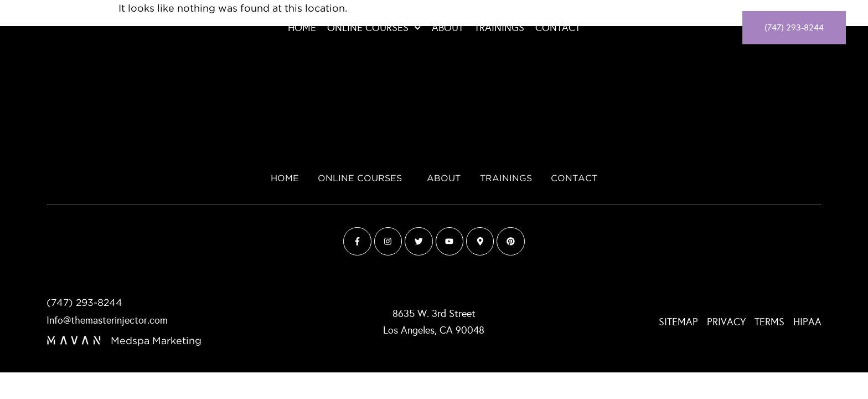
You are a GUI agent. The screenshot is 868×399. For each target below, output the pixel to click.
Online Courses (374, 28)
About (448, 28)
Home (302, 28)
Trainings (499, 28)
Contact (558, 28)
